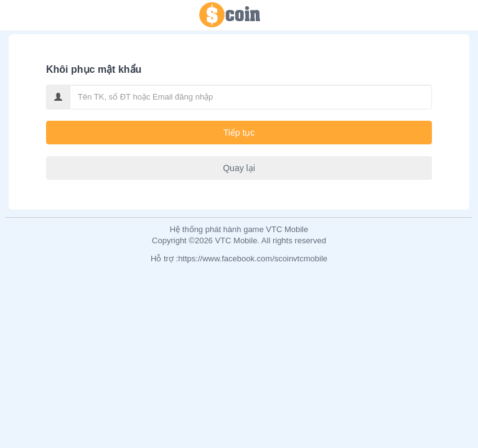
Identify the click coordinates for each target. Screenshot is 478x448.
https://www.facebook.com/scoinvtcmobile (253, 259)
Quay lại (239, 168)
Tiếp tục (239, 133)
